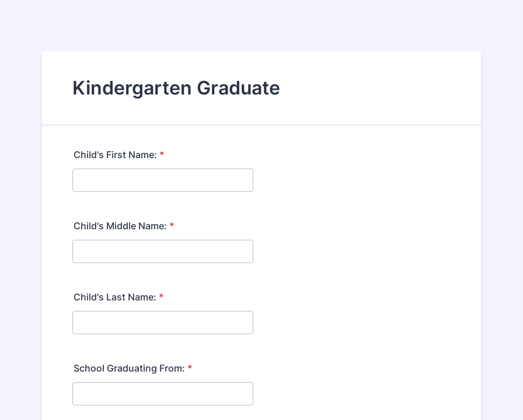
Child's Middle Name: (124, 226)
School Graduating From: (133, 368)
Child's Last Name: (118, 297)
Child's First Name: (119, 155)
